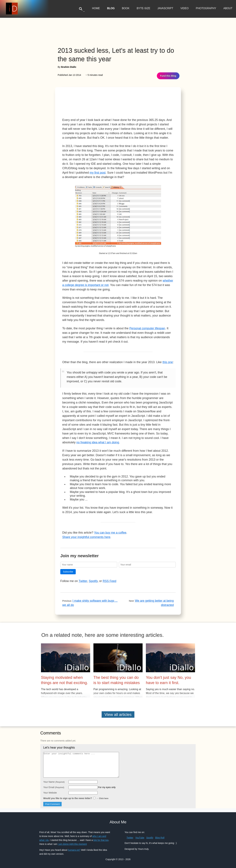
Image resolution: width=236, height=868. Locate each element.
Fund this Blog (168, 76)
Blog (111, 8)
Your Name (54, 782)
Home (96, 8)
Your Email (54, 787)
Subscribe (68, 572)
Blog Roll (160, 838)
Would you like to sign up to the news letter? (76, 798)
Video (185, 8)
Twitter (83, 581)
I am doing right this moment (72, 844)
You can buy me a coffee (110, 533)
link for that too (101, 840)
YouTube (140, 838)
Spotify (93, 581)
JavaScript (165, 8)
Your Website (50, 793)
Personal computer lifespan (147, 328)
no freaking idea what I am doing (98, 442)
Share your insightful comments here (86, 537)
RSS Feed (109, 581)
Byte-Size (143, 8)
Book (126, 8)
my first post (98, 173)
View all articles (118, 715)
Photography (206, 8)
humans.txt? (74, 850)
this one (168, 362)
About (228, 8)
